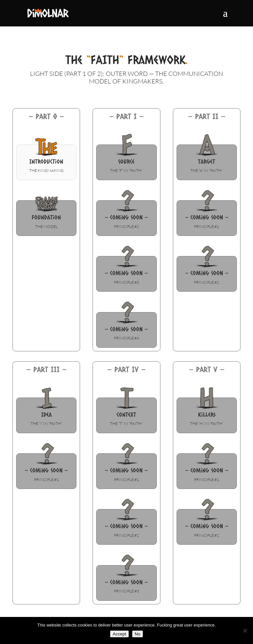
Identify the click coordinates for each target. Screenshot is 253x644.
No (138, 634)
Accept (119, 634)
